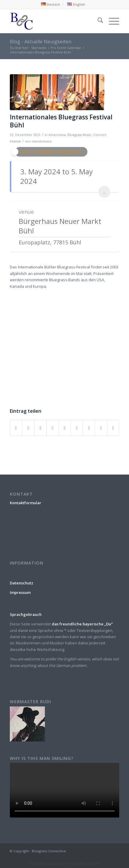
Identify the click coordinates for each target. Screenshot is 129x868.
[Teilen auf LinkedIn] (65, 428)
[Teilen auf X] (28, 428)
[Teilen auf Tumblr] (77, 428)
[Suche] (97, 21)
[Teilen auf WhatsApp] (40, 428)
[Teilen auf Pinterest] (53, 428)
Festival (15, 141)
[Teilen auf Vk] (89, 428)
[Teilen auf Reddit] (101, 428)
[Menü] (111, 21)
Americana (57, 135)
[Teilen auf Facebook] (16, 428)
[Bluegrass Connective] (54, 21)
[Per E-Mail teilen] (113, 428)
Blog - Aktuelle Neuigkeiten (41, 42)
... (104, 192)
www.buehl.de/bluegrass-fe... (52, 152)
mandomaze (42, 141)
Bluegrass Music (80, 135)
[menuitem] (51, 4)
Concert (100, 135)
